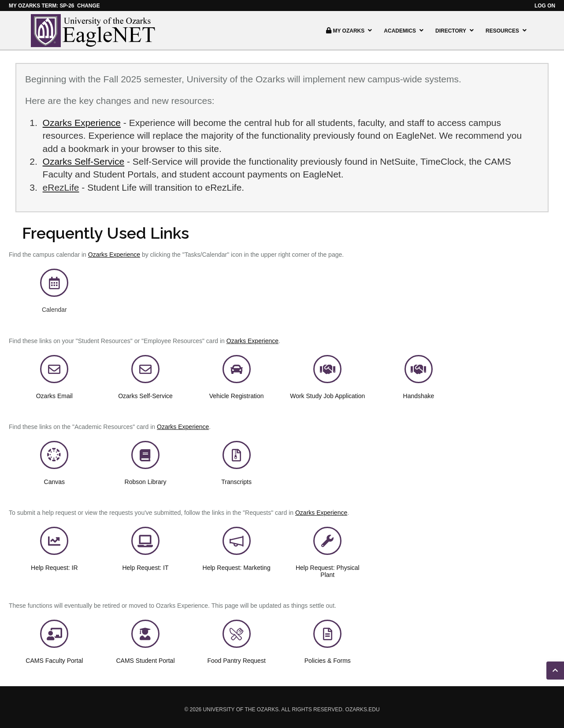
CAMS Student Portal (145, 661)
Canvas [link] (54, 482)
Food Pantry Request (236, 661)
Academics (405, 31)
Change (89, 6)
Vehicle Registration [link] (237, 396)
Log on (545, 6)
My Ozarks (349, 31)
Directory (456, 31)
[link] (54, 285)
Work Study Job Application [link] (327, 396)
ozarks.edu (363, 710)
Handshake (419, 396)
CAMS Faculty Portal (54, 661)
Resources (507, 31)
